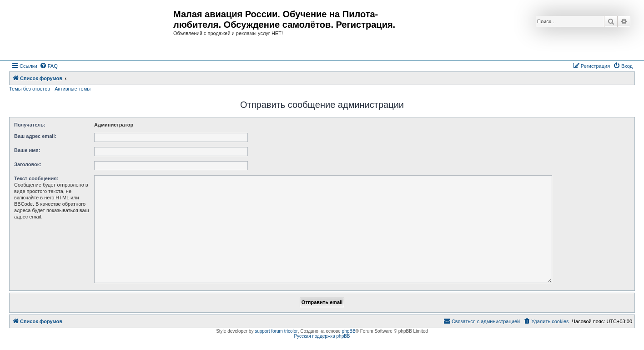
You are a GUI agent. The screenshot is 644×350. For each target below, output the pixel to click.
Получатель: (30, 125)
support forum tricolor (276, 331)
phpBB (349, 331)
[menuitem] (49, 66)
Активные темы (73, 89)
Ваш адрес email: (35, 136)
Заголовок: (28, 164)
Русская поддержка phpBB (322, 336)
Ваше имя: (27, 150)
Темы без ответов (30, 89)
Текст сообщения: (36, 178)
